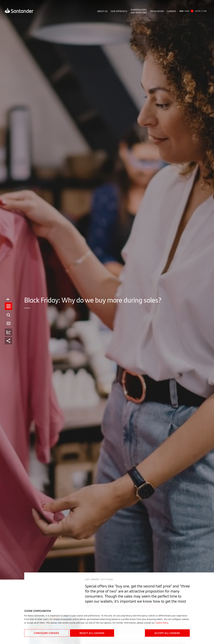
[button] (8, 309)
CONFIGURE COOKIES (47, 633)
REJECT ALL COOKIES (92, 633)
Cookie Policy (162, 623)
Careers (171, 11)
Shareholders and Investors (139, 11)
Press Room (157, 11)
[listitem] (8, 309)
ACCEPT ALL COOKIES (167, 633)
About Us (102, 11)
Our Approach (119, 11)
